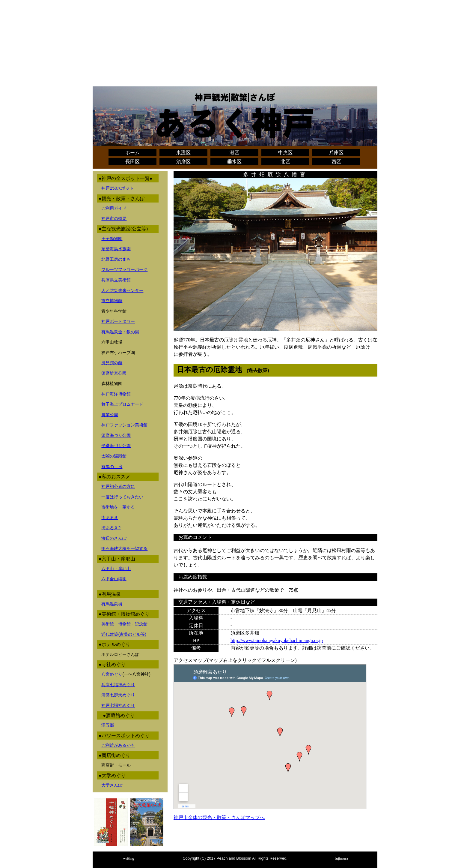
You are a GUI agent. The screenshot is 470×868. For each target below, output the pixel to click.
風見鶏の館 (112, 363)
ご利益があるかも (118, 745)
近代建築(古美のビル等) (124, 634)
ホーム (132, 153)
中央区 (285, 153)
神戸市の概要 (114, 218)
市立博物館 (112, 301)
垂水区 (234, 162)
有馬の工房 (112, 467)
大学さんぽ (112, 785)
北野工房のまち (116, 259)
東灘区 (183, 153)
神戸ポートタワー (118, 321)
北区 (285, 162)
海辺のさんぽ (114, 538)
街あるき (110, 518)
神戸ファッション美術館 (124, 425)
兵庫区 (336, 153)
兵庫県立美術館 (116, 280)
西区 (336, 162)
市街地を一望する (118, 507)
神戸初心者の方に (118, 486)
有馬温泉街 (112, 604)
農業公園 (110, 415)
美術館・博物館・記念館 (124, 624)
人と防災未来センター (122, 290)
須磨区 (183, 162)
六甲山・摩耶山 (116, 569)
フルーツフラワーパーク (124, 269)
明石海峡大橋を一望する (124, 548)
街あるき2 (111, 528)
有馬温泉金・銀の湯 (120, 332)
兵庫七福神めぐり (118, 685)
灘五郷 (108, 725)
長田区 (132, 162)
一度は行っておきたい (122, 497)
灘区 (234, 153)
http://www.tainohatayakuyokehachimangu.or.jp (277, 640)
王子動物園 (112, 239)
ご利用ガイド (114, 208)
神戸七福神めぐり (118, 705)
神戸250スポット (117, 188)
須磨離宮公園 (114, 373)
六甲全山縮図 (114, 579)
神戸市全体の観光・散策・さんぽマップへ (219, 817)
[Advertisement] (235, 44)
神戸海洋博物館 (116, 394)
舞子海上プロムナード (122, 404)
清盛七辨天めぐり (118, 695)
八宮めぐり (112, 674)
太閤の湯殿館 (114, 456)
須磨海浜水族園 (116, 249)
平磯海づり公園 (116, 446)
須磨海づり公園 (116, 435)
